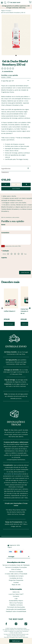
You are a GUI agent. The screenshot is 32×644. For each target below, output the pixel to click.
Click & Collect (16, 569)
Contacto (16, 596)
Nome (3, 225)
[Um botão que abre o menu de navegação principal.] (2, 3)
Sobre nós (16, 592)
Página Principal (6, 11)
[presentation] (14, 266)
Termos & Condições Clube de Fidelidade (16, 565)
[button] (30, 308)
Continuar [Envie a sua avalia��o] (25, 272)
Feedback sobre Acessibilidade (16, 611)
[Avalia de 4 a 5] (19, 254)
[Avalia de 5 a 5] (22, 254)
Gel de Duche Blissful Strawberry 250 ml (13, 13)
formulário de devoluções (13, 474)
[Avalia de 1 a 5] (8, 254)
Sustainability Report (16, 601)
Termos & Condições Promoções (16, 567)
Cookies (16, 582)
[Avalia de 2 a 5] (12, 254)
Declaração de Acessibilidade (16, 609)
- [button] (6, 184)
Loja (16, 598)
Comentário (5, 233)
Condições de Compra (16, 576)
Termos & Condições (16, 572)
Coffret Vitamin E (10, 311)
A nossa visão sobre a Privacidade (16, 574)
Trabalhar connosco (16, 605)
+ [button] (26, 184)
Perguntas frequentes (16, 580)
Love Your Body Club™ (16, 594)
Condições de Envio (16, 578)
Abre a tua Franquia (16, 603)
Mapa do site (16, 585)
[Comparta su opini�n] (8, 68)
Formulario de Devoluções (16, 607)
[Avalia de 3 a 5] (15, 254)
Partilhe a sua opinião (10, 75)
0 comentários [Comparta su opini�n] (8, 71)
